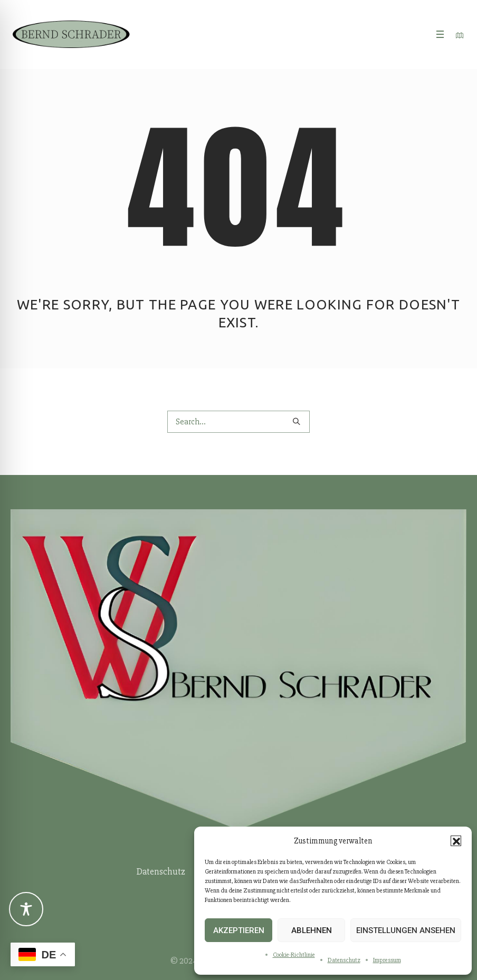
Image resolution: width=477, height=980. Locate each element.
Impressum (387, 960)
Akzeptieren (239, 930)
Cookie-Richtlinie (294, 955)
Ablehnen (312, 930)
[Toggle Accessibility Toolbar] (26, 909)
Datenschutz (344, 960)
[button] (456, 841)
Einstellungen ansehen (406, 930)
